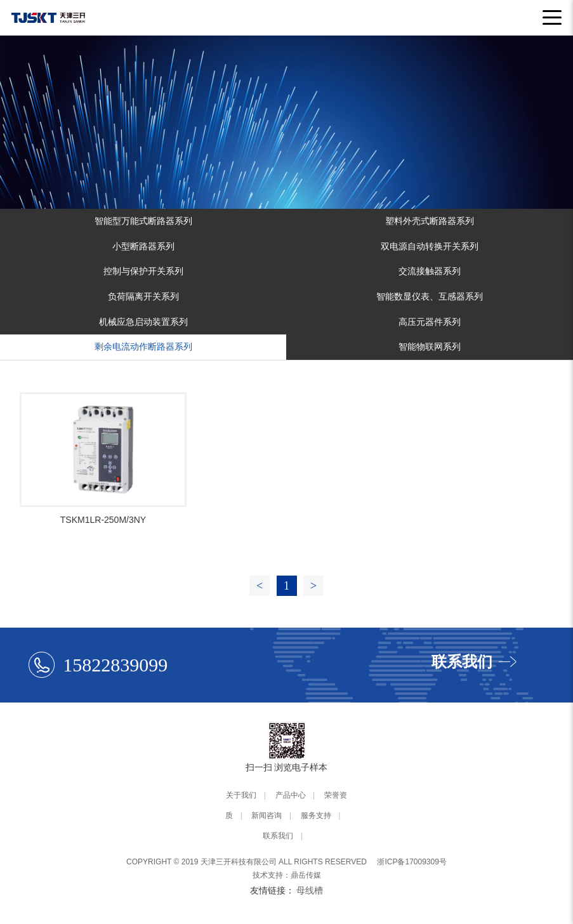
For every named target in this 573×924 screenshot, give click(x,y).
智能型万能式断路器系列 (143, 221)
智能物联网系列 (430, 346)
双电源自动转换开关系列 (430, 246)
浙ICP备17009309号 (412, 862)
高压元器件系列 (430, 322)
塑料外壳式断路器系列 (430, 221)
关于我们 (241, 795)
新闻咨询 (267, 815)
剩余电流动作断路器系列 (143, 346)
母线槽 (310, 890)
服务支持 (316, 815)
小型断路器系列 (143, 246)
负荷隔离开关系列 (143, 296)
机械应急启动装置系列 (143, 322)
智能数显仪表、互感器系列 (430, 296)
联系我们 (278, 836)
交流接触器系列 (430, 271)
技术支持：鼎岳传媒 (287, 875)
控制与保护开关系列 (143, 271)
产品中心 (291, 795)
